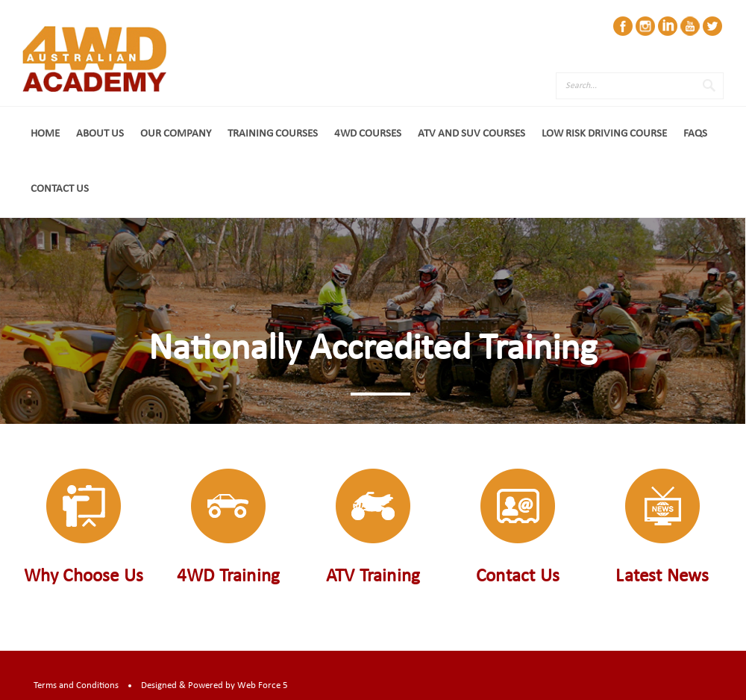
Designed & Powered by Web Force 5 (214, 685)
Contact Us (60, 189)
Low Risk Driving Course (604, 134)
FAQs (695, 134)
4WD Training (228, 576)
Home (45, 134)
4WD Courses (368, 134)
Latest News (662, 576)
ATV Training (373, 576)
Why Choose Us (84, 576)
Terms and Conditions (76, 685)
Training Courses (273, 134)
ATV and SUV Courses (471, 134)
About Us (100, 134)
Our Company (176, 134)
